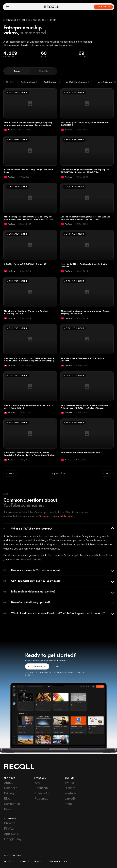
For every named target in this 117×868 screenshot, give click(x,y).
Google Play (13, 839)
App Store (11, 834)
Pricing (9, 793)
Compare (11, 788)
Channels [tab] (43, 71)
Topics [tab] (17, 71)
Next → (107, 473)
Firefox (9, 828)
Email (69, 804)
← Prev (10, 473)
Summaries (12, 804)
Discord (70, 788)
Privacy (9, 861)
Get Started (103, 7)
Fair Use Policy (58, 861)
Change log (42, 793)
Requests (41, 788)
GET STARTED (37, 666)
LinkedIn (71, 798)
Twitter (69, 783)
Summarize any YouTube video (57, 516)
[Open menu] (7, 7)
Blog (7, 798)
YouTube (71, 793)
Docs (8, 809)
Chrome (10, 823)
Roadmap (41, 798)
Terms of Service (31, 861)
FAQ (37, 783)
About (8, 783)
